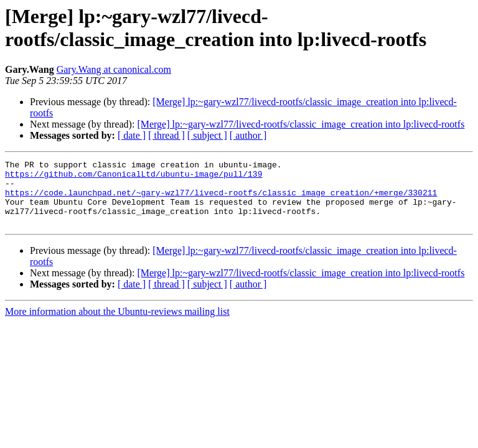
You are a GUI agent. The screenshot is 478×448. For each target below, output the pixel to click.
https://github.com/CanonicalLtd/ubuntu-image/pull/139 (134, 177)
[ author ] (248, 135)
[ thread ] (166, 135)
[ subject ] (207, 135)
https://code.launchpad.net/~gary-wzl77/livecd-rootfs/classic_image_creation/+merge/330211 (221, 200)
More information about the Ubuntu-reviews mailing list (117, 324)
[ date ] (132, 135)
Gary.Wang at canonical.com (114, 69)
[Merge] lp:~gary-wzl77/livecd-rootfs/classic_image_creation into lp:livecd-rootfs (301, 124)
